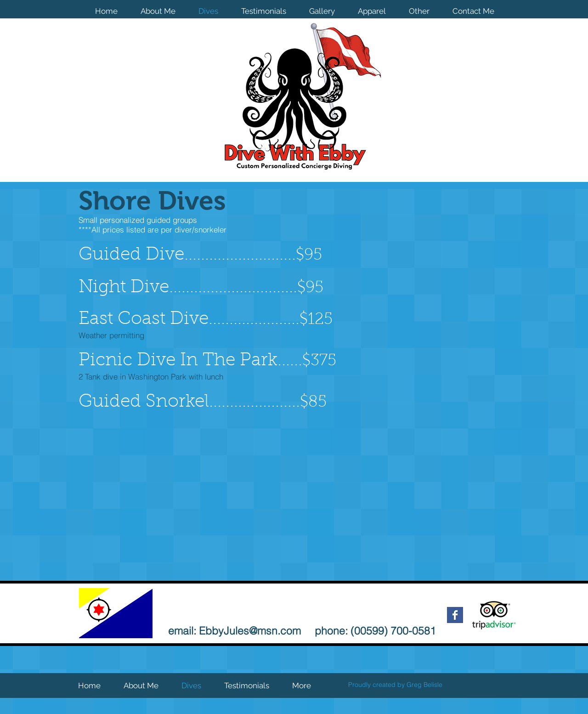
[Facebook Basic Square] (455, 615)
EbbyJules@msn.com (250, 631)
